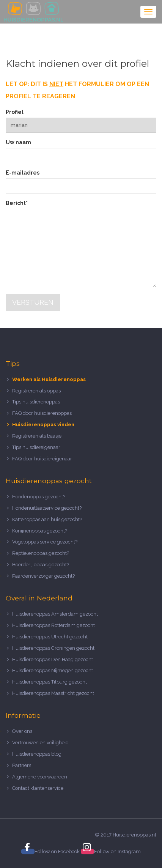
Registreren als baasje (37, 436)
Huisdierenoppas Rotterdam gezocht (53, 625)
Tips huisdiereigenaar (36, 447)
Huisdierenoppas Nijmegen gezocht (53, 670)
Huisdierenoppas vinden (43, 425)
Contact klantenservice (38, 788)
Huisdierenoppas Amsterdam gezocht (55, 614)
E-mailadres (23, 173)
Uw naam (18, 142)
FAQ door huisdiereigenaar (42, 459)
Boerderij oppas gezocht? (41, 565)
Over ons (22, 731)
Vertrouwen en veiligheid (40, 743)
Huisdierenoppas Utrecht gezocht (50, 637)
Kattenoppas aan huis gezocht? (47, 519)
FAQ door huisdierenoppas (42, 413)
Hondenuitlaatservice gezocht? (47, 508)
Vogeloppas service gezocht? (45, 542)
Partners (22, 765)
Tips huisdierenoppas (36, 402)
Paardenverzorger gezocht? (43, 576)
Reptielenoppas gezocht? (41, 553)
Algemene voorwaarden (40, 777)
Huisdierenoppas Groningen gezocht (53, 648)
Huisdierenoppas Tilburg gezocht (50, 682)
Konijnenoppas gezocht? (40, 531)
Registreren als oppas (36, 391)
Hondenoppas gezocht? (39, 497)
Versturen (33, 302)
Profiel (15, 112)
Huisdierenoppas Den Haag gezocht (53, 659)
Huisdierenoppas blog (37, 754)
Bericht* (17, 203)
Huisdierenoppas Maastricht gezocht (53, 693)
